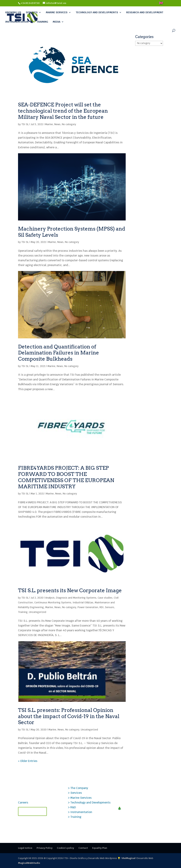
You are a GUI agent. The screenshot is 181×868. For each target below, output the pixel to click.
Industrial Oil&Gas (83, 602)
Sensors (110, 607)
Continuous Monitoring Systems (53, 602)
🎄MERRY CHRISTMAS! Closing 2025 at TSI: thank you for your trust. (138, 812)
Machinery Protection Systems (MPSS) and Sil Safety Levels (72, 232)
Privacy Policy (45, 848)
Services (32, 12)
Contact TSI (32, 811)
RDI (102, 607)
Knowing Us (13, 12)
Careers (23, 803)
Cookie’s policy (65, 848)
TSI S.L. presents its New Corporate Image (70, 590)
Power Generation (88, 607)
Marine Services (57, 12)
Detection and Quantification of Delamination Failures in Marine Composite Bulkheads (59, 353)
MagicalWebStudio (29, 863)
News (57, 124)
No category (69, 124)
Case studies (105, 598)
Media (56, 22)
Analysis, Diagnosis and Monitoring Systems (71, 598)
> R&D (72, 807)
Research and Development (145, 12)
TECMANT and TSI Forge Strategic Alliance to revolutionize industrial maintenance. (137, 793)
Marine (49, 124)
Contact (83, 848)
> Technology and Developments (89, 803)
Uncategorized (38, 612)
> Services (75, 793)
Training (42, 22)
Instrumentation (17, 22)
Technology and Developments (97, 12)
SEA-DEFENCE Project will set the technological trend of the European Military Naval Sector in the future (63, 111)
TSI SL (25, 124)
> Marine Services (80, 798)
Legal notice (25, 848)
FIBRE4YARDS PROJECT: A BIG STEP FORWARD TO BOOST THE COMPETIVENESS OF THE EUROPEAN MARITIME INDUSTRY (66, 477)
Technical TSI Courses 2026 (139, 825)
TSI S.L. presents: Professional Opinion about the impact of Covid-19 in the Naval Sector (69, 716)
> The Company (78, 788)
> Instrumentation (80, 812)
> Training (75, 817)
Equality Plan (100, 848)
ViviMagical (129, 858)
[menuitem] (161, 4)
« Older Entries (28, 761)
